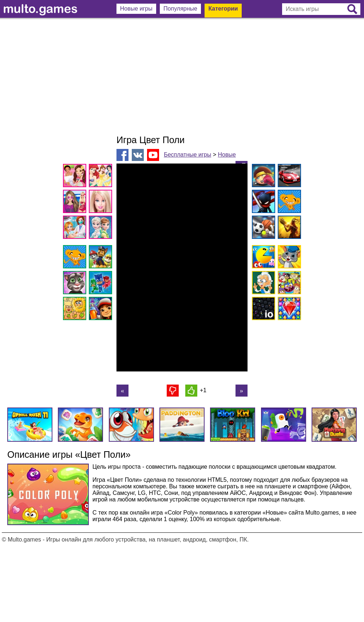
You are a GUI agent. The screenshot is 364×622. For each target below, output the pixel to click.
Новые (227, 155)
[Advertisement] (182, 76)
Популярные (180, 9)
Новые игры (136, 9)
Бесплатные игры (187, 155)
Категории (223, 9)
